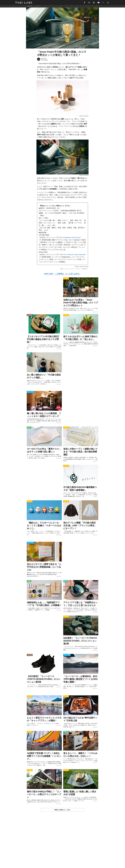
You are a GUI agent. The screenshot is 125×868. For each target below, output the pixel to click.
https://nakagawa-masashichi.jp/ (70, 238)
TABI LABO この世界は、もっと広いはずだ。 (62, 274)
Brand (62, 269)
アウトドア (78, 269)
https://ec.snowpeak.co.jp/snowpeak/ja (73, 255)
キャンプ (73, 269)
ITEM (29, 354)
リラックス (67, 269)
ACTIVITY (66, 279)
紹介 (53, 76)
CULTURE (30, 315)
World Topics (85, 269)
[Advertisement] (62, 844)
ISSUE (29, 428)
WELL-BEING (31, 392)
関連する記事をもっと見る (62, 810)
